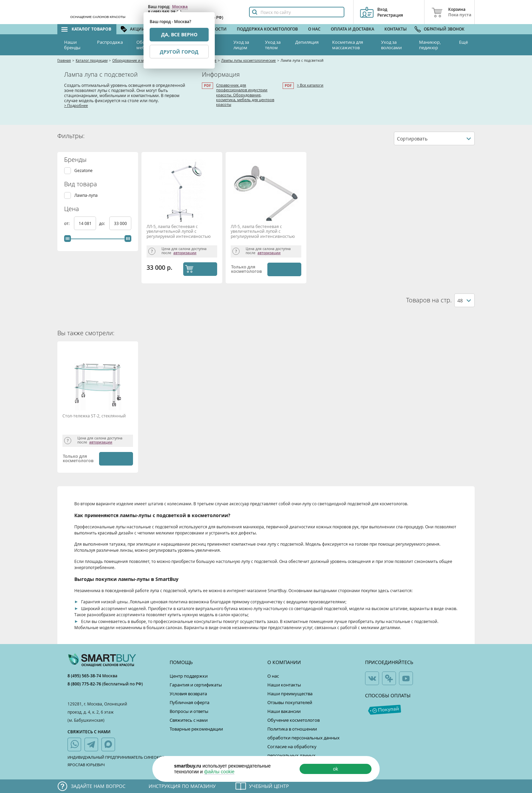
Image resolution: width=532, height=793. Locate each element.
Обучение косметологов (293, 720)
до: (102, 223)
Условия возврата (188, 694)
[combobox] (434, 138)
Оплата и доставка (353, 29)
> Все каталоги (310, 85)
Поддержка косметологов (267, 29)
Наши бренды (72, 45)
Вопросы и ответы (189, 711)
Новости (216, 29)
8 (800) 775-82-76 (85, 684)
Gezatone (83, 171)
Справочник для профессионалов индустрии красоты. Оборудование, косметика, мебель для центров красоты (245, 95)
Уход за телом (273, 45)
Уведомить (283, 269)
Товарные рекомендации (196, 729)
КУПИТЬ (207, 269)
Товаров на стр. (429, 300)
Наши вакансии (284, 711)
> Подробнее (76, 105)
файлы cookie (219, 772)
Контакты (396, 29)
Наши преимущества (290, 694)
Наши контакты (284, 685)
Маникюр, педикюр (430, 45)
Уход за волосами (391, 45)
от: (67, 223)
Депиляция (307, 42)
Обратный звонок (444, 29)
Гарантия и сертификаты (196, 685)
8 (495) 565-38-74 (85, 676)
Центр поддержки (189, 676)
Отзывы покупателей (290, 702)
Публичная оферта (189, 702)
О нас (314, 29)
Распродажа (110, 42)
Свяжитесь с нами (189, 720)
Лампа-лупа (86, 195)
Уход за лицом (241, 45)
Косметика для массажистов (348, 45)
